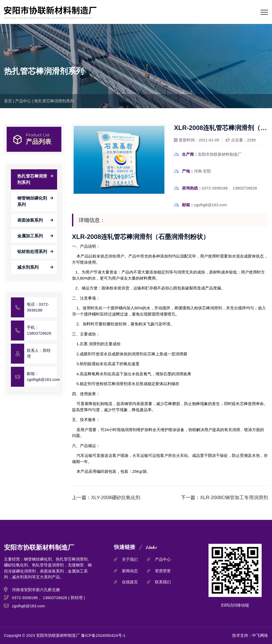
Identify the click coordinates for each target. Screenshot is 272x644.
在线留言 (130, 582)
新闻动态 (130, 571)
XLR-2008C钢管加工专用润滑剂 (234, 498)
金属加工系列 (30, 236)
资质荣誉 (163, 571)
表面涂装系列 (30, 220)
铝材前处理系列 (32, 252)
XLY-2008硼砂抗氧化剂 (116, 498)
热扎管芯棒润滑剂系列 (54, 101)
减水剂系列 (28, 267)
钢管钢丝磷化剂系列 (32, 201)
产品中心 (23, 101)
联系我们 (163, 582)
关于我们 (130, 559)
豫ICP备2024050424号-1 (103, 635)
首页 (8, 101)
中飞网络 (260, 635)
